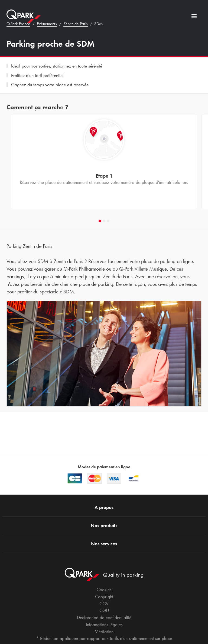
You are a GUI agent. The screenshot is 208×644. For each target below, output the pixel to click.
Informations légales (104, 624)
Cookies (104, 589)
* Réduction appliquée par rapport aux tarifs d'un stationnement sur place (104, 638)
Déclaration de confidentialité (104, 617)
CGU (104, 610)
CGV (104, 604)
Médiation (104, 632)
